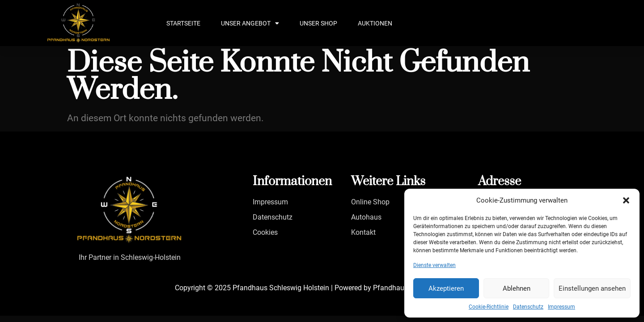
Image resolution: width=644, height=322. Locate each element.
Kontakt (363, 232)
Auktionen (375, 23)
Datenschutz (528, 307)
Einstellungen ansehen (592, 288)
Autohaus (366, 217)
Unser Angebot (250, 23)
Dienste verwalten (434, 265)
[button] (626, 200)
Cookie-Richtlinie (489, 307)
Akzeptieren (446, 288)
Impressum (561, 307)
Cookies (265, 232)
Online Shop (370, 202)
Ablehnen (517, 288)
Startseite (183, 23)
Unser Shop (318, 23)
